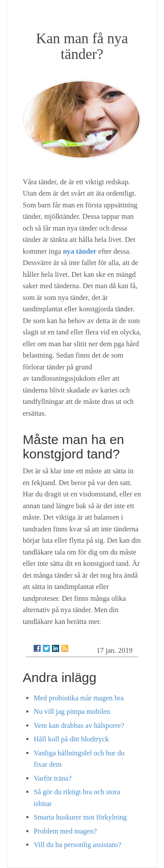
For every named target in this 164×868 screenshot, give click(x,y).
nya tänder (80, 251)
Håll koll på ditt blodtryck (71, 739)
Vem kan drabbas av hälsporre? (79, 725)
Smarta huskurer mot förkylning (80, 817)
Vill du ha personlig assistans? (77, 845)
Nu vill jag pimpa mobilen (72, 711)
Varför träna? (53, 778)
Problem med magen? (65, 831)
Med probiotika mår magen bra (79, 698)
